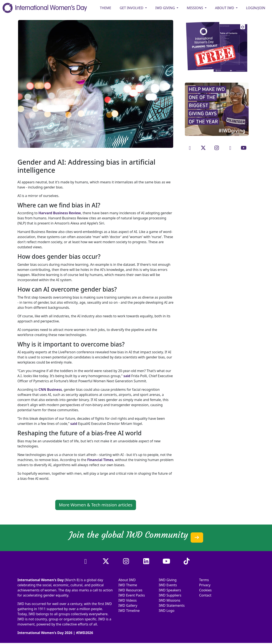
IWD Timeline (129, 611)
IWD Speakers (170, 590)
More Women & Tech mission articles (96, 505)
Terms (204, 580)
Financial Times (100, 460)
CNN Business (50, 390)
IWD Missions (169, 600)
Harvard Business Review (60, 213)
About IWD (127, 580)
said (127, 376)
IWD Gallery (128, 605)
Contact (205, 595)
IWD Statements (172, 605)
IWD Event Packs (132, 595)
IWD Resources (130, 590)
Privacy (205, 585)
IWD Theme (128, 585)
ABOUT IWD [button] (225, 8)
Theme (106, 8)
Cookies (205, 590)
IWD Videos (127, 600)
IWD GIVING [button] (166, 8)
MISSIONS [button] (195, 8)
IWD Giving (168, 580)
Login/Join (256, 8)
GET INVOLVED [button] (132, 8)
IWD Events (168, 585)
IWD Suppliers (170, 595)
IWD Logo (167, 611)
